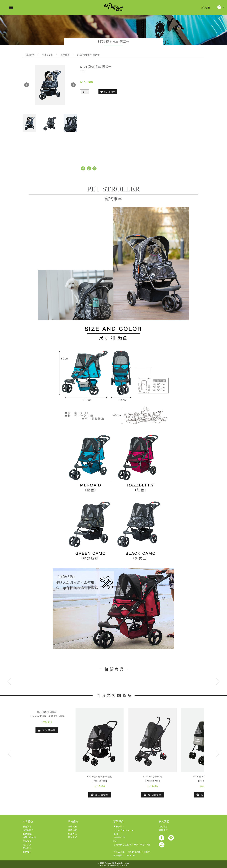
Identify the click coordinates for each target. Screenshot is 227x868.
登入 (203, 8)
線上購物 (28, 821)
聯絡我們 (119, 821)
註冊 (208, 8)
